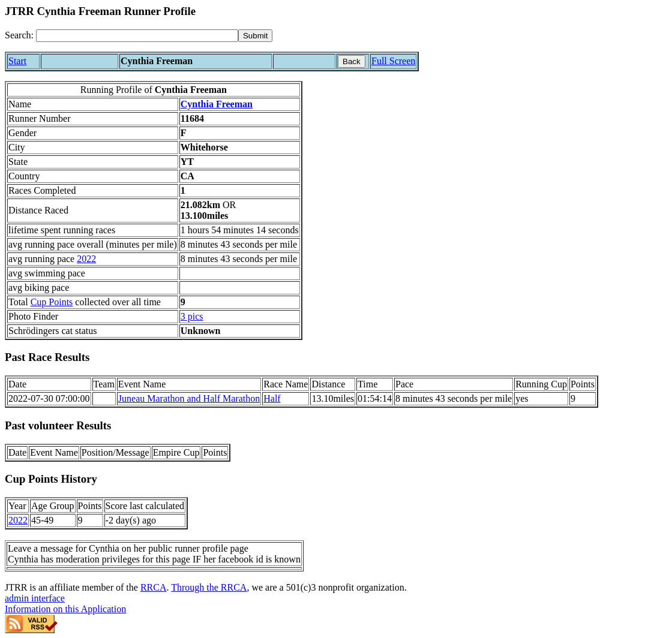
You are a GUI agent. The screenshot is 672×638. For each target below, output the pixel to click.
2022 (86, 259)
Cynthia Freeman (217, 104)
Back (352, 61)
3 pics (192, 316)
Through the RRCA (209, 587)
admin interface (35, 598)
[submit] (255, 36)
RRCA (154, 587)
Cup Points (52, 302)
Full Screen (393, 61)
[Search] (137, 36)
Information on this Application (65, 609)
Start (17, 61)
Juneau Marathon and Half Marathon (189, 398)
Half (272, 398)
